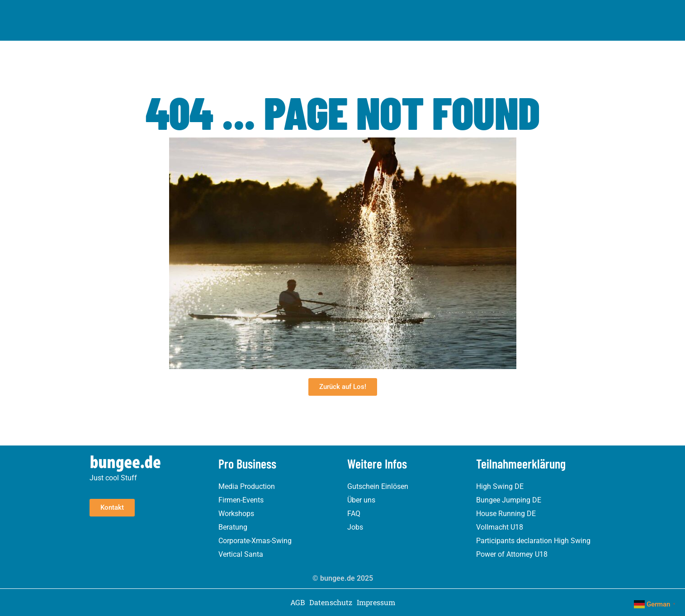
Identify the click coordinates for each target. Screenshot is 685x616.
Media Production (247, 486)
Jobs (355, 527)
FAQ (354, 514)
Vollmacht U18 (500, 527)
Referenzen (388, 12)
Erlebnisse (228, 13)
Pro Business (290, 13)
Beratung (233, 527)
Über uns (343, 12)
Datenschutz (331, 602)
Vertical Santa (241, 554)
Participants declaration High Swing (533, 541)
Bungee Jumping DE (509, 500)
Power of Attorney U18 (512, 554)
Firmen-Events (241, 500)
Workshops (236, 514)
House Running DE (506, 514)
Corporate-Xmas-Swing (255, 541)
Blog (425, 12)
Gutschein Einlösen (378, 486)
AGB (298, 602)
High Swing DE (500, 486)
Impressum (376, 602)
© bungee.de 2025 (343, 578)
